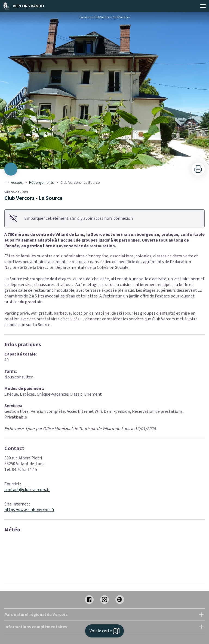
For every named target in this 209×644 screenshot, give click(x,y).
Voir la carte (104, 631)
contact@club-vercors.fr (27, 490)
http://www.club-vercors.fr (29, 510)
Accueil (17, 183)
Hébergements (42, 183)
